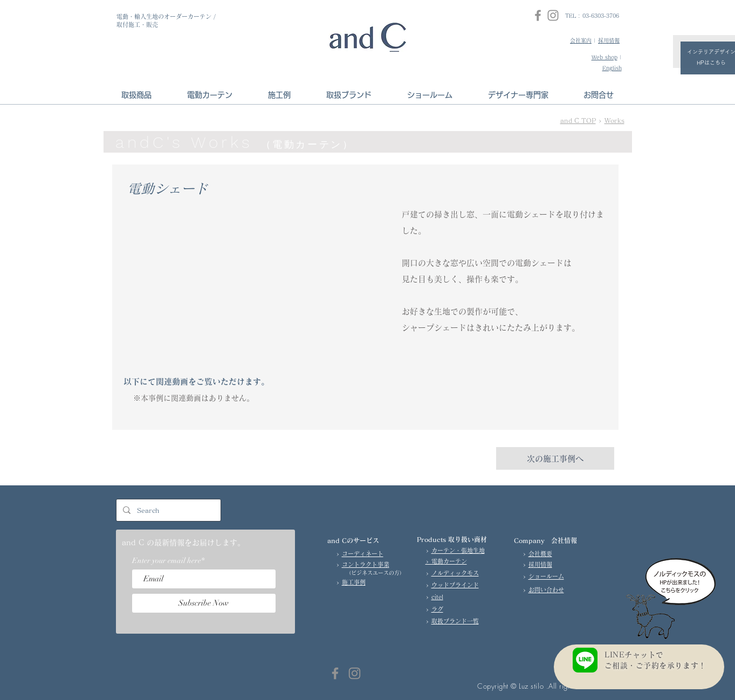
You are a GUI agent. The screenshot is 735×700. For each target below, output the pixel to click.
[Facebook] (538, 15)
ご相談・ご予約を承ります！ (659, 665)
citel (437, 597)
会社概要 (540, 554)
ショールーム (546, 576)
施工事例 (354, 582)
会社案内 (581, 40)
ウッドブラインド (455, 585)
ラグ (437, 609)
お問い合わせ (546, 590)
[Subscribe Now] (204, 603)
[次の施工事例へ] (555, 458)
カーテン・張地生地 (458, 550)
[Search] (167, 510)
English (612, 68)
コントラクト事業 (366, 564)
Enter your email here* (168, 561)
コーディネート (363, 554)
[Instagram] (553, 15)
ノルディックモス (455, 573)
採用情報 (609, 40)
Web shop (605, 57)
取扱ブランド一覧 (455, 621)
